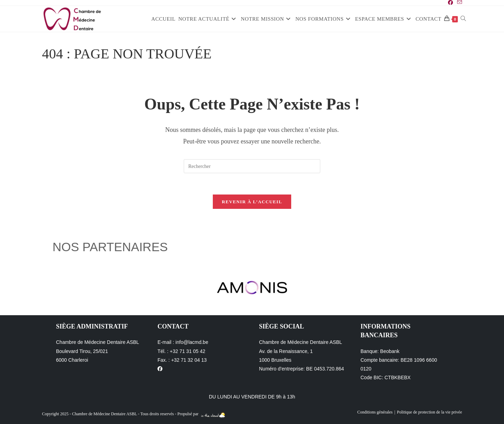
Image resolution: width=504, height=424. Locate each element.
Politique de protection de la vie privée (429, 412)
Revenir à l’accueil (252, 202)
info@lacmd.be (192, 342)
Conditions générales (375, 412)
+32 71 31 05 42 (188, 351)
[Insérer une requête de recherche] (252, 166)
